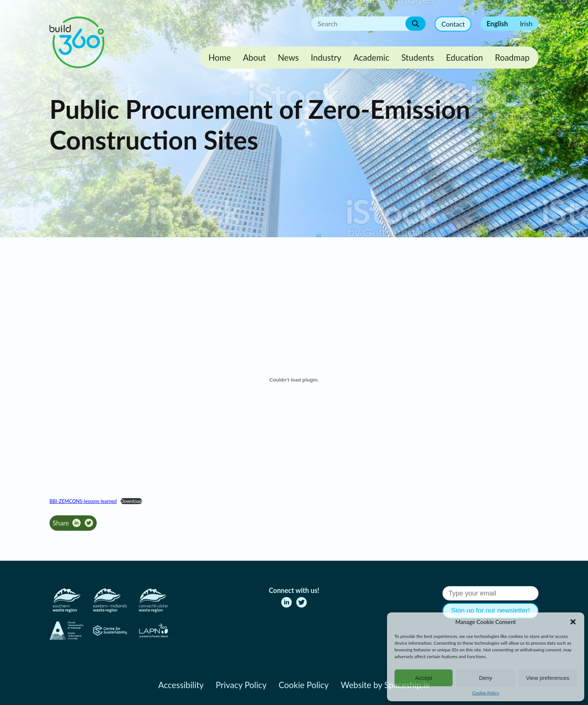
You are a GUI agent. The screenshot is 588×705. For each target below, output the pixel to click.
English (497, 24)
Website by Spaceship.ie (385, 685)
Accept (424, 678)
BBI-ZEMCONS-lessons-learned (83, 501)
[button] (573, 622)
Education (464, 58)
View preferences (548, 678)
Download (131, 501)
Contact (453, 24)
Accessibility (181, 685)
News (288, 58)
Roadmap (512, 58)
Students (418, 58)
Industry (326, 58)
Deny (485, 678)
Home (220, 58)
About (254, 58)
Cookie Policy (485, 693)
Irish (526, 24)
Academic (371, 58)
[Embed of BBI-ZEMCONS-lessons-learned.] (294, 380)
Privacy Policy (241, 685)
